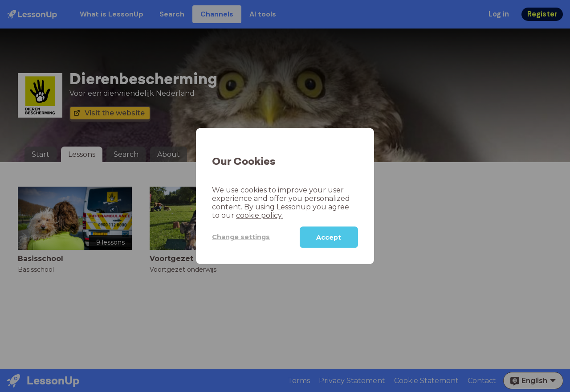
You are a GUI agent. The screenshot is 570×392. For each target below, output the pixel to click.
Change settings (241, 237)
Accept (329, 237)
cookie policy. (259, 215)
